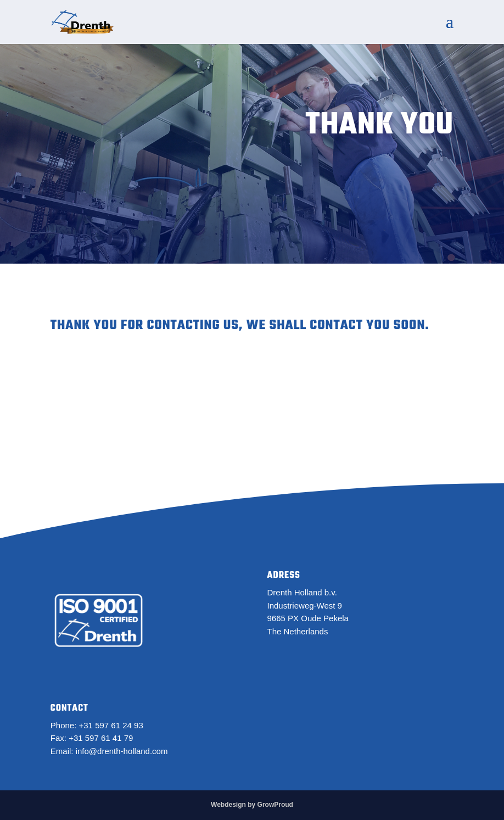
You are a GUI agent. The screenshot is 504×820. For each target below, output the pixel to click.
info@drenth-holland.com (122, 751)
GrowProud (275, 805)
